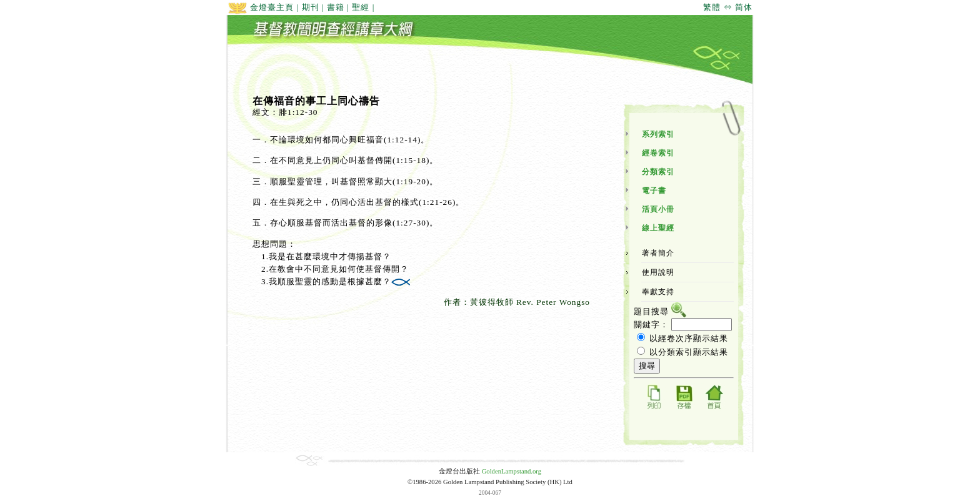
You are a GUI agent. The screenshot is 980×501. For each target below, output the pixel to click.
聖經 (361, 7)
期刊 (311, 7)
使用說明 (658, 272)
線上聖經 (658, 228)
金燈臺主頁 (261, 7)
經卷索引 (658, 153)
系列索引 (658, 134)
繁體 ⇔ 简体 (728, 7)
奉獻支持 (658, 292)
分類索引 (658, 172)
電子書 (654, 191)
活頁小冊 (658, 209)
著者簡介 (658, 253)
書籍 (336, 7)
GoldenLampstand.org (512, 471)
